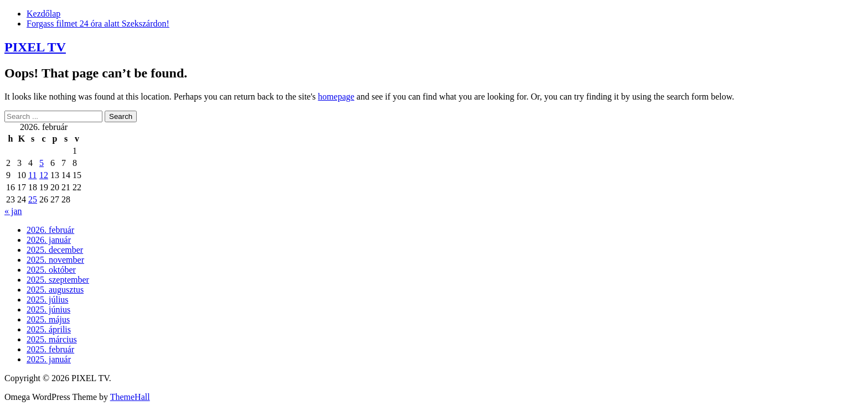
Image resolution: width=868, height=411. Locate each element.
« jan (13, 211)
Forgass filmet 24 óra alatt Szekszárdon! (98, 24)
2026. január (49, 240)
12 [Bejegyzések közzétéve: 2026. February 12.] (44, 175)
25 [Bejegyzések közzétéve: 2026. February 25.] (33, 199)
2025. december (55, 250)
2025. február (50, 349)
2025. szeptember (58, 280)
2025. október (51, 270)
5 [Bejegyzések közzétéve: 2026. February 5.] (42, 163)
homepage (336, 97)
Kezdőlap (43, 14)
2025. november (55, 260)
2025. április (49, 329)
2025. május (48, 319)
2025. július (48, 300)
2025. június (48, 309)
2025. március (52, 339)
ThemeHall (130, 397)
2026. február (50, 230)
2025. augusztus (55, 290)
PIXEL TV (35, 47)
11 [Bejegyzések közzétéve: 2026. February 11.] (32, 175)
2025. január (49, 359)
